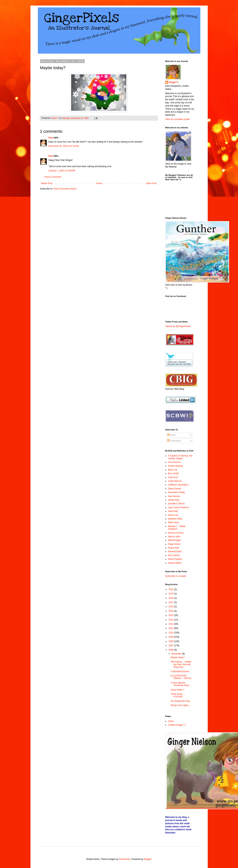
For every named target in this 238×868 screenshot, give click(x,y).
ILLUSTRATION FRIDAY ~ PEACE (181, 677)
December (177, 654)
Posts (171, 435)
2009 (171, 637)
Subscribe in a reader (176, 576)
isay (51, 138)
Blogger (148, 859)
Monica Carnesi (176, 533)
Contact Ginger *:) (177, 725)
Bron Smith (173, 473)
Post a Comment (53, 177)
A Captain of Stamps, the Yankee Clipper (180, 457)
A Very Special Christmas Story (180, 684)
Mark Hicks (173, 522)
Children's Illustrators (178, 485)
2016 (171, 607)
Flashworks (125, 859)
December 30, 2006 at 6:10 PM (64, 146)
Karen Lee (173, 515)
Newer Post (47, 183)
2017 (171, 602)
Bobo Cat (173, 470)
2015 (171, 611)
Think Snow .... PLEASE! (178, 695)
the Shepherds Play (180, 701)
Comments (174, 441)
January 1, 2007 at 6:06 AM (62, 171)
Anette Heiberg (175, 466)
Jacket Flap (174, 500)
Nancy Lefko (174, 537)
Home (99, 183)
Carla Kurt (173, 477)
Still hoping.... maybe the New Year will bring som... (181, 664)
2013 (171, 620)
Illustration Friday (176, 492)
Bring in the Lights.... (181, 705)
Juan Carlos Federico (179, 507)
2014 (171, 615)
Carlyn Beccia (175, 481)
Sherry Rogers (175, 559)
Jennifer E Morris (176, 504)
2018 (171, 598)
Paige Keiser (174, 544)
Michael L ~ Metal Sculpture (177, 528)
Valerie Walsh (175, 563)
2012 (171, 624)
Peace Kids (174, 548)
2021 (171, 589)
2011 (171, 628)
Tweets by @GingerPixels (178, 326)
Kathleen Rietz (175, 519)
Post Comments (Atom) (65, 189)
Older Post (151, 183)
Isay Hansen (174, 496)
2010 (171, 633)
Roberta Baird (175, 551)
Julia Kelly (173, 511)
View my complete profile (178, 119)
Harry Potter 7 (178, 690)
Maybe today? (178, 657)
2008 (171, 641)
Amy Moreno (174, 462)
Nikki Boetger (175, 540)
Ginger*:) (174, 82)
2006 (171, 650)
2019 (171, 594)
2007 (171, 646)
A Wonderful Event (180, 671)
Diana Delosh (175, 489)
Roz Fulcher (174, 555)
